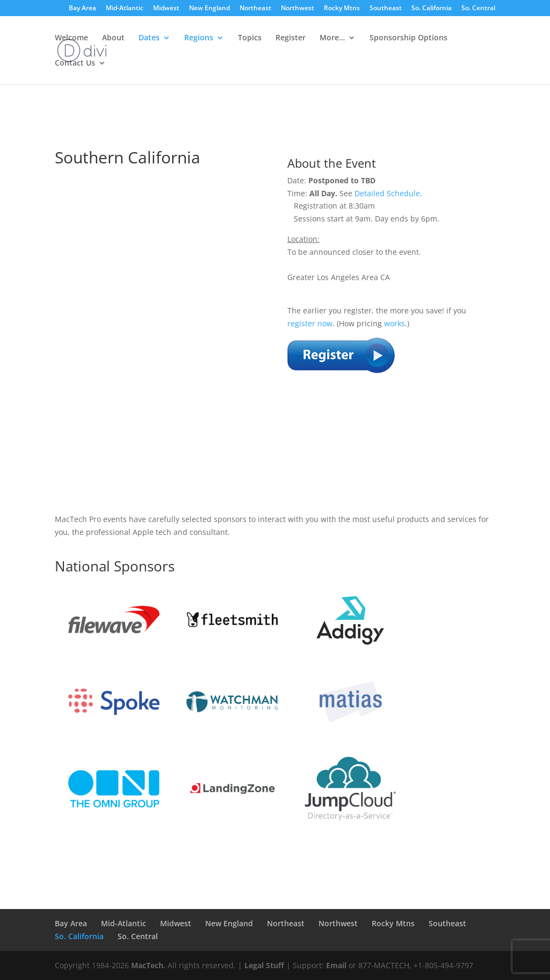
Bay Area (82, 9)
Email (336, 965)
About (113, 38)
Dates (149, 38)
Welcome (71, 38)
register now (310, 323)
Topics (250, 38)
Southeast (386, 9)
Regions (199, 38)
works (395, 323)
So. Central (478, 9)
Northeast (255, 9)
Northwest (298, 9)
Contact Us (75, 63)
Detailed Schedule (387, 193)
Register (291, 38)
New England (209, 9)
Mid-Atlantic (125, 9)
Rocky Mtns (342, 9)
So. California (432, 9)
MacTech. (148, 965)
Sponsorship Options (408, 38)
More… (332, 38)
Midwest (166, 9)
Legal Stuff (264, 965)
